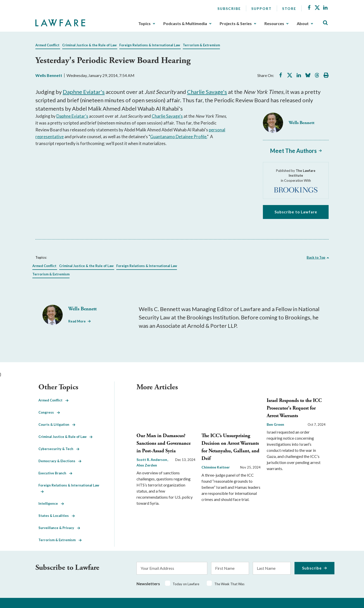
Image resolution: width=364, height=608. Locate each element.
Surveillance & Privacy (59, 528)
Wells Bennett (49, 75)
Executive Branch (55, 473)
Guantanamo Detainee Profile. (179, 137)
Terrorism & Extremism (201, 45)
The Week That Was (229, 584)
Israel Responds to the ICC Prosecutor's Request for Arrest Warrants (294, 408)
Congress (49, 412)
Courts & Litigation (57, 424)
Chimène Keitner (216, 467)
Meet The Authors (293, 151)
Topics (144, 24)
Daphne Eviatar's (84, 92)
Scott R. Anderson (152, 460)
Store (289, 8)
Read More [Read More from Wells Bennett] (77, 321)
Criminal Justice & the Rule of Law (89, 45)
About (303, 24)
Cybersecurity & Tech (59, 449)
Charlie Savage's (207, 92)
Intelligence (51, 503)
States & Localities (57, 516)
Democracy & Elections (60, 461)
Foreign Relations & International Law (150, 45)
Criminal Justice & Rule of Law (65, 437)
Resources (274, 24)
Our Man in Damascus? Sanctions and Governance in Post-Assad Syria (164, 443)
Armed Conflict (47, 45)
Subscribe (229, 8)
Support (261, 8)
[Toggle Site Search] (325, 23)
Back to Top (316, 257)
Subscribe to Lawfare (296, 212)
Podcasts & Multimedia (185, 24)
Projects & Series (236, 24)
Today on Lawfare (186, 584)
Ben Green (275, 424)
